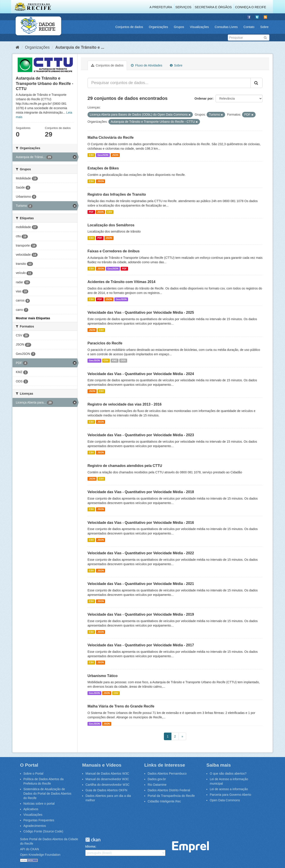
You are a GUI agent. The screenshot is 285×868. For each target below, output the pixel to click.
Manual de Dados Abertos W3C (107, 774)
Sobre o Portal (33, 774)
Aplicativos (31, 809)
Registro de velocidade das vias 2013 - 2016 (125, 404)
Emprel (190, 847)
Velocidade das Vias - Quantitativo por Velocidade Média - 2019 (141, 614)
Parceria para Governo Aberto (230, 795)
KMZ (115, 361)
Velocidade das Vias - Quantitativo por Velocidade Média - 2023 (141, 435)
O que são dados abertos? (228, 774)
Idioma (90, 846)
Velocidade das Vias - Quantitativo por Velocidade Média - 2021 (141, 584)
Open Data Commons (225, 800)
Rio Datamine (157, 785)
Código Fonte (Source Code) (43, 831)
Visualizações (199, 27)
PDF (91, 212)
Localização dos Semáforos (111, 225)
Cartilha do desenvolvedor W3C (108, 785)
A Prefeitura (161, 7)
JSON (115, 155)
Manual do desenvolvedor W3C (107, 779)
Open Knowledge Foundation (40, 855)
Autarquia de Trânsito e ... (80, 47)
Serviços (183, 7)
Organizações (158, 27)
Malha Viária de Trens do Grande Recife (121, 706)
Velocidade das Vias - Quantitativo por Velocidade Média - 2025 (141, 312)
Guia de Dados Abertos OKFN (106, 790)
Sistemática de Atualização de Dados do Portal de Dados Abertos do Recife (47, 794)
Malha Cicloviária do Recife (111, 138)
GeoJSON (103, 155)
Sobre (264, 27)
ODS (123, 361)
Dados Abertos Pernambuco (167, 774)
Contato (249, 27)
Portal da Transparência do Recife (171, 796)
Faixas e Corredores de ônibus (114, 251)
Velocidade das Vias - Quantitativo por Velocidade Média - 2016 (141, 523)
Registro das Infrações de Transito (117, 194)
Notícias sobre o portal (39, 804)
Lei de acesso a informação (229, 789)
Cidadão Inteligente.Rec (164, 801)
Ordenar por (204, 98)
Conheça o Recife (251, 7)
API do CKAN (30, 849)
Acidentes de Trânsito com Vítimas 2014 (121, 282)
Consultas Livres (226, 27)
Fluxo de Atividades (147, 65)
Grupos (179, 27)
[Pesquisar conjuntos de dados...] (169, 83)
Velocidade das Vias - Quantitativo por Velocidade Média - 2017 (141, 645)
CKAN (93, 840)
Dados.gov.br (157, 779)
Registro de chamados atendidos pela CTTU (125, 466)
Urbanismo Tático (103, 676)
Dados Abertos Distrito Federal (169, 790)
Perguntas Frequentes (39, 820)
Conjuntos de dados (129, 27)
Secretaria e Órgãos (213, 7)
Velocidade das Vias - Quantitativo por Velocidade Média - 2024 (141, 374)
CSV (91, 155)
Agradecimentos (35, 826)
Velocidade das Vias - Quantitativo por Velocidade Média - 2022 (141, 553)
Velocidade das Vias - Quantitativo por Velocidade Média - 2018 (141, 492)
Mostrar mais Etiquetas (33, 318)
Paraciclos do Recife (105, 343)
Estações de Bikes (103, 168)
